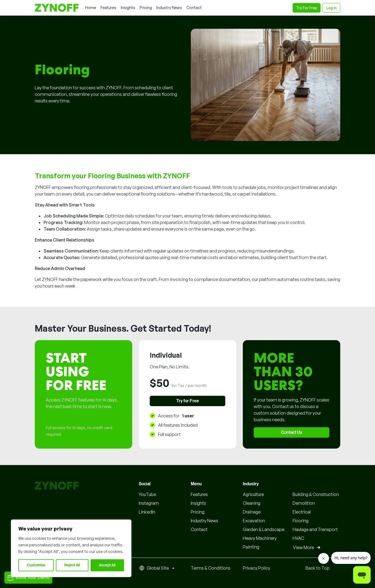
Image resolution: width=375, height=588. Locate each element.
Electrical (302, 512)
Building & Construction (316, 494)
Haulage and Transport (315, 529)
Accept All (107, 565)
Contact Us (292, 432)
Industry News (204, 521)
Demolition (304, 503)
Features (199, 494)
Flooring (301, 521)
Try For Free (307, 8)
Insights (198, 503)
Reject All (72, 565)
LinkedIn (147, 512)
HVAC (298, 538)
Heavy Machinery (260, 538)
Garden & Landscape (264, 529)
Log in (331, 8)
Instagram (149, 503)
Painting (251, 547)
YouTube (147, 494)
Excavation (254, 521)
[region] (71, 548)
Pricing (198, 512)
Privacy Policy (256, 568)
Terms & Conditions (211, 568)
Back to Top (318, 568)
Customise (36, 565)
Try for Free (188, 401)
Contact (199, 529)
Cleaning (252, 503)
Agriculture (253, 494)
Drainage (252, 512)
